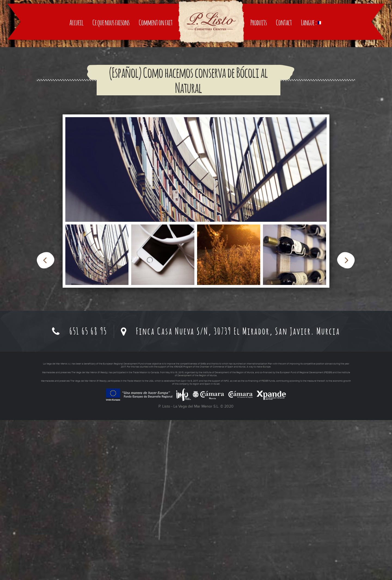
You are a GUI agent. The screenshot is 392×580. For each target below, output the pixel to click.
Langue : (312, 120)
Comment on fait (156, 120)
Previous (46, 420)
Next (346, 420)
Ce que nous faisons (111, 120)
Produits (259, 120)
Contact (284, 120)
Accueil (76, 120)
